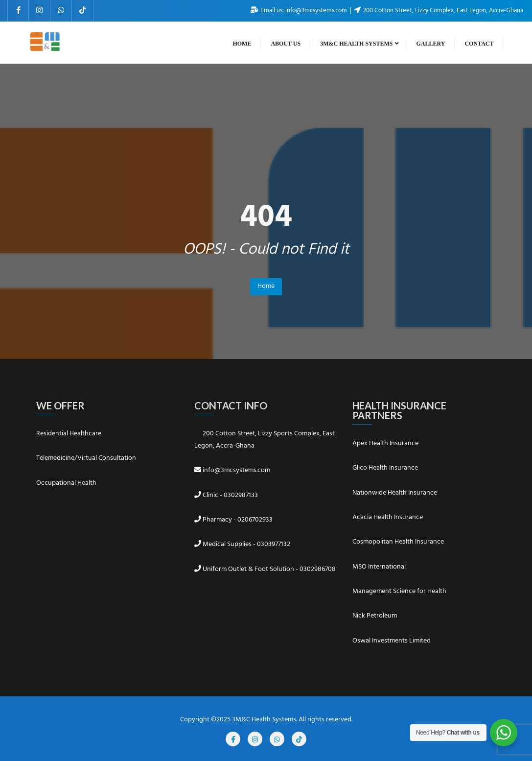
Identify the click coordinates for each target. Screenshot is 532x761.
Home (266, 286)
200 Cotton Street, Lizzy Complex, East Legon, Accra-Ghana (439, 11)
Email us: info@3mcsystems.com (300, 11)
